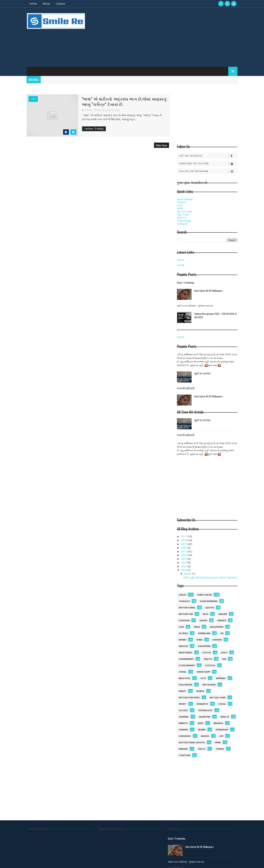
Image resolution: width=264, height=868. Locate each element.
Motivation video (189, 697)
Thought (184, 601)
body (201, 723)
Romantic (202, 704)
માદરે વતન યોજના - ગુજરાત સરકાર (195, 305)
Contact (60, 4)
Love (180, 205)
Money (183, 640)
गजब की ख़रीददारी (186, 388)
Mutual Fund (218, 697)
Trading (184, 717)
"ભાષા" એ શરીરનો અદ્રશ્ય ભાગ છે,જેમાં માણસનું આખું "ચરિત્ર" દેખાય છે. (124, 101)
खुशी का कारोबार (202, 373)
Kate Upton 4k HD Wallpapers (209, 291)
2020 (184, 548)
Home (33, 4)
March (188, 574)
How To (182, 218)
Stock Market (185, 199)
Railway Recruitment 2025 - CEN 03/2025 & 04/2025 (216, 315)
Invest (183, 691)
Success (183, 710)
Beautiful (185, 678)
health (208, 659)
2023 (184, 559)
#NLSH (182, 595)
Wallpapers (217, 627)
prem (218, 742)
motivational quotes (192, 742)
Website (183, 723)
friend (202, 730)
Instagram (209, 685)
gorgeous (185, 736)
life (221, 736)
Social (180, 265)
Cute (203, 678)
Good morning (209, 601)
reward (183, 749)
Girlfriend (204, 646)
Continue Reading (94, 129)
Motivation (186, 614)
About (46, 4)
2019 (184, 544)
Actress (183, 633)
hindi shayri (205, 595)
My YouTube (184, 211)
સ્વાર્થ (33, 99)
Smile (197, 627)
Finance (181, 202)
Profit (183, 704)
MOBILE (200, 691)
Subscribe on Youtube (208, 164)
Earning (221, 678)
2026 (184, 570)
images (205, 736)
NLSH (206, 614)
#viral (183, 672)
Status (207, 653)
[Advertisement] (170, 37)
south (202, 749)
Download (204, 633)
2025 (184, 566)
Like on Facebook (208, 156)
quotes (210, 608)
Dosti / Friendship (186, 282)
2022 (184, 555)
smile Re (183, 646)
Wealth (225, 717)
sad (224, 659)
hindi (199, 640)
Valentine (205, 717)
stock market (187, 665)
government (186, 659)
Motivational (187, 608)
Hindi (180, 208)
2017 (184, 536)
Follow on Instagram (208, 171)
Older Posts (162, 145)
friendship (222, 730)
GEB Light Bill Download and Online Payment (210, 577)
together (185, 755)
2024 (184, 562)
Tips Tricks (183, 215)
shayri (203, 620)
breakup (218, 723)
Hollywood (186, 685)
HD (222, 633)
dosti (224, 653)
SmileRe (223, 614)
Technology (184, 221)
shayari (217, 640)
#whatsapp (203, 672)
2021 (184, 551)
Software (182, 224)
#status (210, 665)
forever (183, 730)
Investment (186, 653)
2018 (184, 540)
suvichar (184, 620)
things (220, 749)
